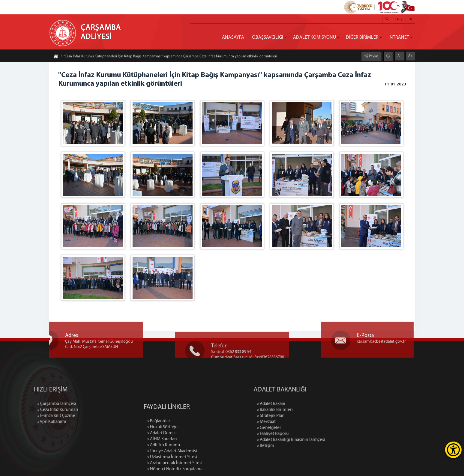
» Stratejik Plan (297, 416)
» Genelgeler (295, 428)
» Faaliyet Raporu (299, 434)
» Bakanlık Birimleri (301, 410)
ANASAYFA (233, 37)
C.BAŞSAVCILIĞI (268, 37)
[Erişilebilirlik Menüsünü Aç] (453, 450)
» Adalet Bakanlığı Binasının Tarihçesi (317, 440)
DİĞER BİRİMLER (362, 37)
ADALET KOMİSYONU (314, 37)
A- (399, 55)
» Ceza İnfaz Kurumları (31, 410)
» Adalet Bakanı (297, 404)
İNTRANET (399, 37)
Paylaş (373, 56)
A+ (410, 55)
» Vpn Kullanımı (25, 422)
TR (410, 19)
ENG (399, 19)
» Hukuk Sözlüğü (162, 452)
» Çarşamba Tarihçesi (30, 404)
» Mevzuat (292, 422)
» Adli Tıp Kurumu (164, 470)
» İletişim (292, 446)
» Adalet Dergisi (162, 458)
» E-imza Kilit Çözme (30, 416)
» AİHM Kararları (162, 464)
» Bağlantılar (159, 446)
